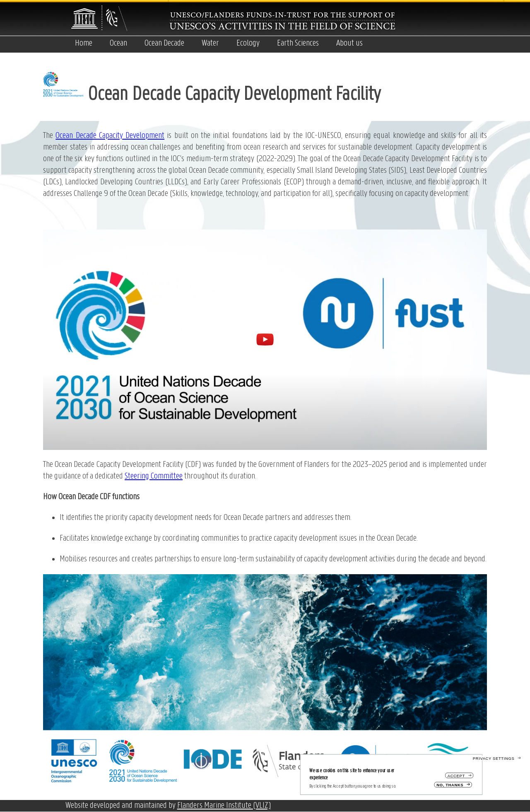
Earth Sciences (298, 43)
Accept (456, 776)
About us (349, 43)
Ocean (118, 43)
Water (210, 43)
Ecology (248, 43)
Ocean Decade (164, 43)
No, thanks (450, 785)
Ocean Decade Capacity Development (110, 136)
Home (84, 43)
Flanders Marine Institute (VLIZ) (224, 806)
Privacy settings (494, 758)
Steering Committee (154, 476)
